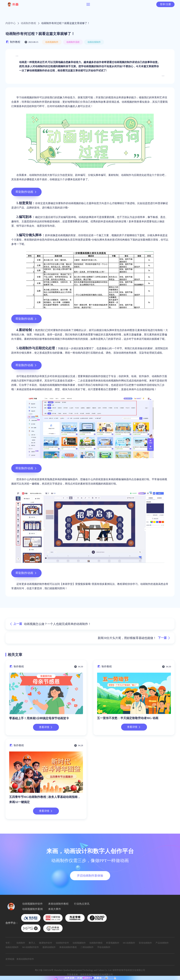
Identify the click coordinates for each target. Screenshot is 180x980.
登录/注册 (165, 4)
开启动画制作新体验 (90, 876)
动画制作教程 (28, 23)
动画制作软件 (62, 943)
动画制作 (21, 943)
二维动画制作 (87, 947)
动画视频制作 (52, 42)
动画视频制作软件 (32, 904)
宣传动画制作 (145, 943)
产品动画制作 (162, 943)
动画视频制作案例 (32, 909)
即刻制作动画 (26, 192)
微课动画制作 (49, 947)
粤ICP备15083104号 (44, 970)
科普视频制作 (113, 943)
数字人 (32, 943)
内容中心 (11, 23)
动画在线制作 (94, 42)
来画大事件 (55, 909)
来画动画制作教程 (58, 904)
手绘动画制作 (104, 947)
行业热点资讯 (82, 904)
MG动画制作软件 (31, 947)
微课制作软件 (46, 943)
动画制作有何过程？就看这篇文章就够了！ (65, 23)
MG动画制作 (129, 943)
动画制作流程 (73, 42)
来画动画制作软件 (25, 959)
